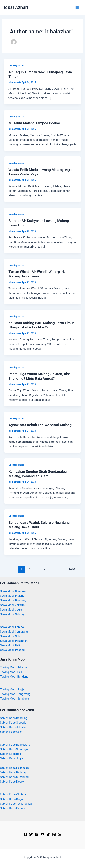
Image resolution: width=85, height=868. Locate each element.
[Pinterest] (54, 834)
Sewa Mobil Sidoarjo (13, 614)
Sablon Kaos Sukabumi (14, 777)
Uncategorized (16, 65)
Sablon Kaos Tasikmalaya (16, 804)
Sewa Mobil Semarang (14, 632)
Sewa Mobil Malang (12, 596)
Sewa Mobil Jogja (11, 610)
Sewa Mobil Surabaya (13, 591)
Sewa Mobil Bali (10, 645)
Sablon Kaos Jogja (12, 758)
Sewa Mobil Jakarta (12, 605)
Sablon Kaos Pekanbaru (15, 768)
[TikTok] (48, 834)
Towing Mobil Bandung (14, 677)
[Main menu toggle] (77, 8)
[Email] (60, 834)
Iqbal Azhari (16, 7)
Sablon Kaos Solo (11, 732)
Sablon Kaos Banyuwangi (16, 745)
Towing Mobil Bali (11, 672)
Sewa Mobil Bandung (13, 600)
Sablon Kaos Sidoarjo (13, 723)
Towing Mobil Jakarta (13, 667)
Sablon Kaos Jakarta (13, 727)
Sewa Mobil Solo (10, 636)
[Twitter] (31, 834)
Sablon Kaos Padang (13, 772)
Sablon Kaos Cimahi (12, 808)
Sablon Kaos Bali (10, 754)
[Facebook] (25, 834)
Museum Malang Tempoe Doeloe (34, 123)
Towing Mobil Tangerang (15, 694)
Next (74, 569)
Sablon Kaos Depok (12, 782)
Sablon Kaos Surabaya (14, 749)
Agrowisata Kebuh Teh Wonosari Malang (40, 425)
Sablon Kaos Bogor (12, 799)
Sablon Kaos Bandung (14, 718)
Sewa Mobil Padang (12, 650)
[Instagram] (37, 834)
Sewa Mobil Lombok (13, 627)
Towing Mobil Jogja (12, 689)
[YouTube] (42, 834)
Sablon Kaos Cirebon (13, 795)
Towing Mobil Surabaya (14, 699)
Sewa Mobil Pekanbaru (14, 641)
